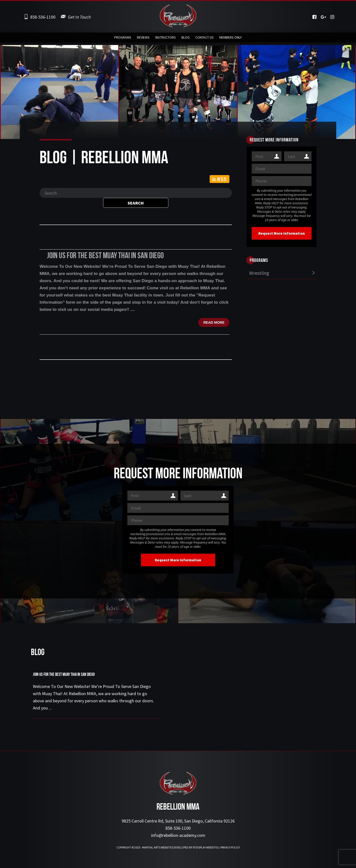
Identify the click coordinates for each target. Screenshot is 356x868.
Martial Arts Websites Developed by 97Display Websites (181, 847)
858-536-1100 (43, 17)
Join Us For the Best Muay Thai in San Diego (105, 256)
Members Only (231, 39)
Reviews (143, 39)
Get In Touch (79, 17)
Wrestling (259, 273)
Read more (214, 322)
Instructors (166, 39)
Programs (123, 39)
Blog (186, 39)
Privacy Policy (230, 847)
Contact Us (204, 39)
